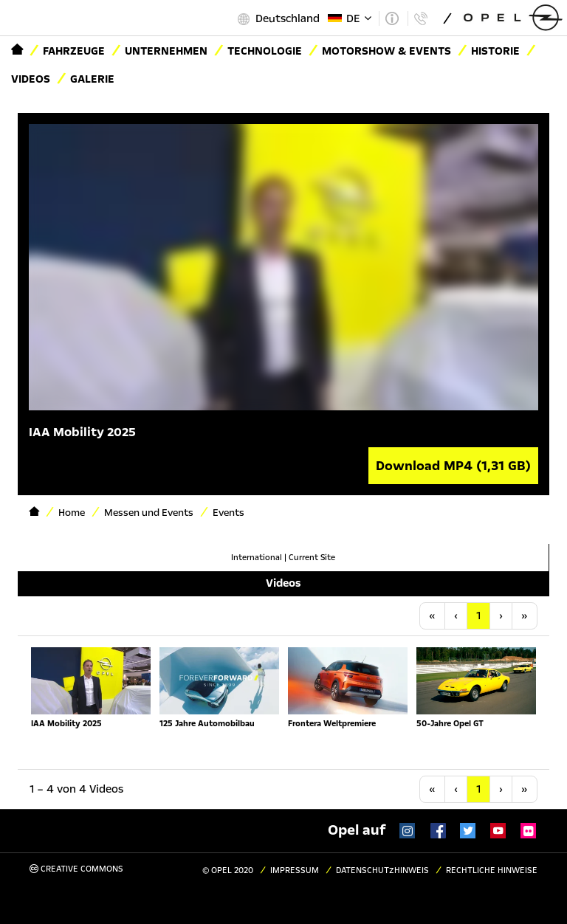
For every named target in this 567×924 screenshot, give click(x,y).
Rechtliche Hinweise (492, 870)
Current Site (312, 558)
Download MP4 (453, 466)
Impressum (295, 870)
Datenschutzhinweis (382, 870)
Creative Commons (76, 869)
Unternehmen (166, 51)
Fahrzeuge (74, 51)
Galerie (92, 79)
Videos (31, 79)
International (257, 558)
